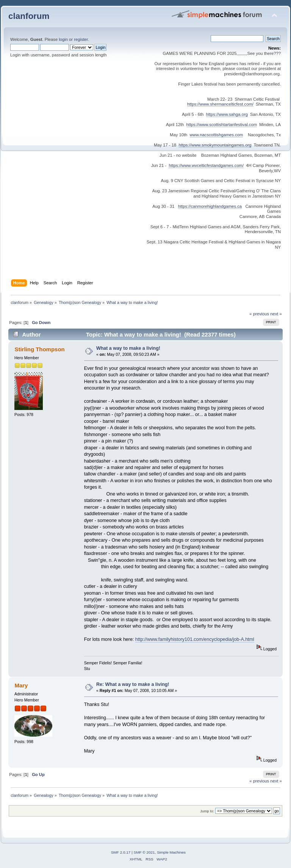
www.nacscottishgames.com (217, 135)
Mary (21, 685)
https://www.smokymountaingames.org (215, 145)
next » (276, 314)
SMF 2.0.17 (121, 852)
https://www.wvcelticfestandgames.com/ (206, 165)
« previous (259, 314)
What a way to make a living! (128, 348)
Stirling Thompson (39, 349)
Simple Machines (171, 852)
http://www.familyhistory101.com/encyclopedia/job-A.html (195, 639)
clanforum (29, 16)
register (81, 39)
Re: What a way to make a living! (133, 684)
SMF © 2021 (144, 852)
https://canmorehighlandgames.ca (210, 206)
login (63, 39)
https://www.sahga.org (227, 114)
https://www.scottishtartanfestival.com (222, 125)
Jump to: (207, 811)
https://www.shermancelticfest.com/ (220, 104)
